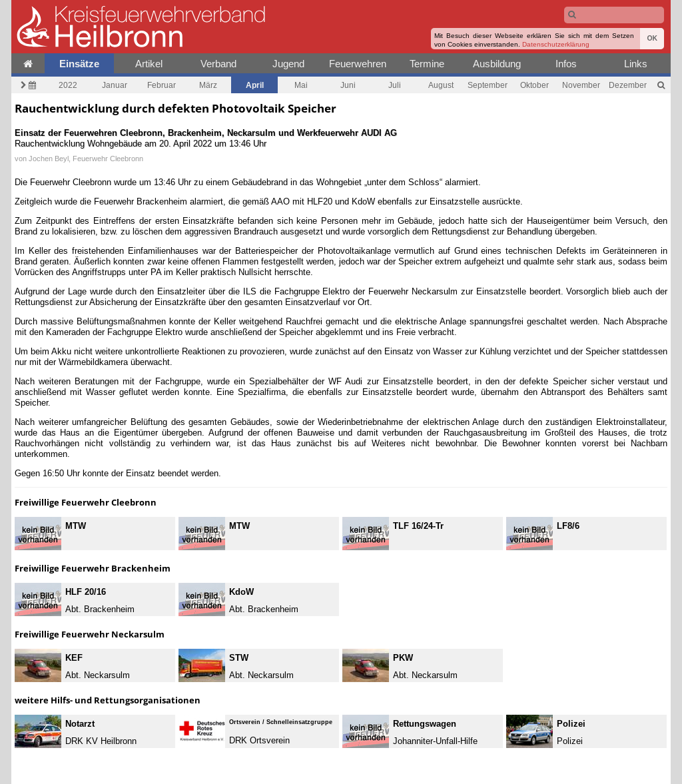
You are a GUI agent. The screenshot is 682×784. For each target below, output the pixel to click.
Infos (566, 64)
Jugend (288, 64)
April (255, 85)
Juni (348, 85)
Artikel (149, 64)
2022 (68, 85)
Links (636, 64)
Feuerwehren (358, 64)
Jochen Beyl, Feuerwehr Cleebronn (86, 159)
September (488, 85)
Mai (301, 85)
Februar (162, 85)
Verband (218, 64)
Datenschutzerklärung (556, 44)
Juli (395, 85)
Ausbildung (497, 64)
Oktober (534, 85)
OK (652, 38)
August (441, 85)
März (208, 85)
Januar (115, 85)
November (581, 85)
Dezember (628, 85)
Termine (427, 64)
